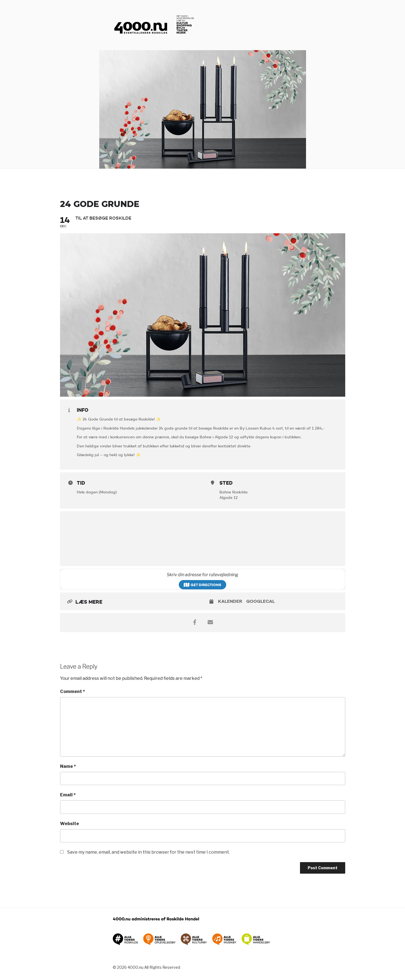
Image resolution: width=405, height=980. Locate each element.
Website (70, 824)
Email (68, 795)
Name (68, 766)
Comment (73, 691)
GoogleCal (260, 601)
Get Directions (202, 585)
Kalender (230, 601)
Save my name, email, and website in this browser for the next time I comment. (148, 852)
